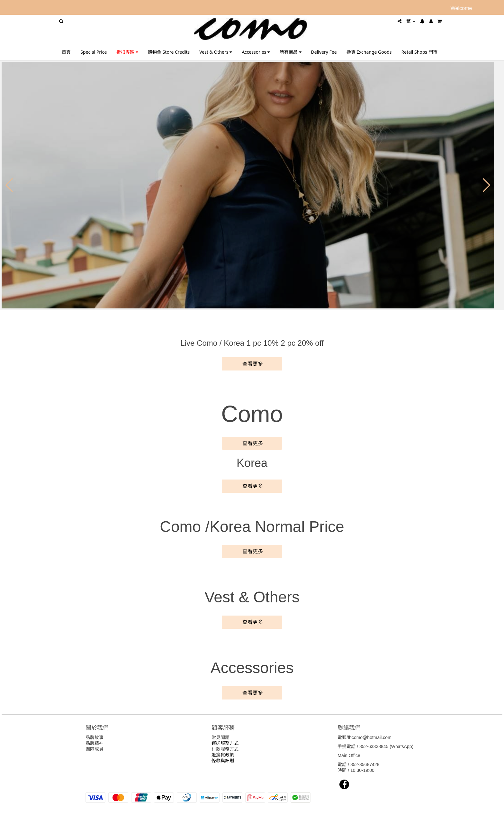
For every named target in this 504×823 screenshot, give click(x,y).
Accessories (256, 52)
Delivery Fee (324, 52)
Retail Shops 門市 (419, 52)
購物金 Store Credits (169, 52)
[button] (9, 185)
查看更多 (252, 364)
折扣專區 (127, 52)
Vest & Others (216, 52)
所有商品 (291, 52)
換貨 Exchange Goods (369, 52)
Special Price (94, 52)
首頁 (66, 52)
